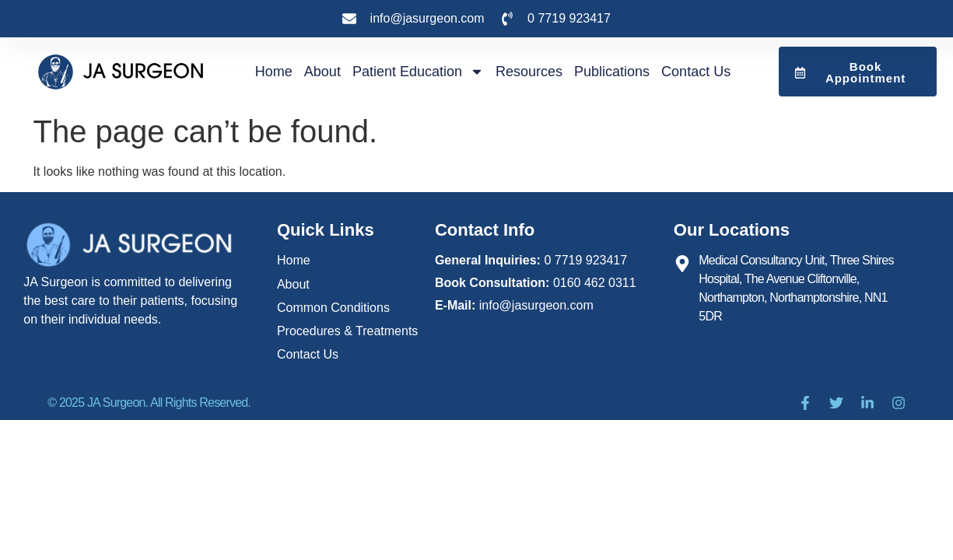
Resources (529, 72)
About (322, 72)
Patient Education (418, 72)
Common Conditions (333, 307)
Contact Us (696, 72)
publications (612, 72)
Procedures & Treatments (347, 330)
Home (274, 72)
